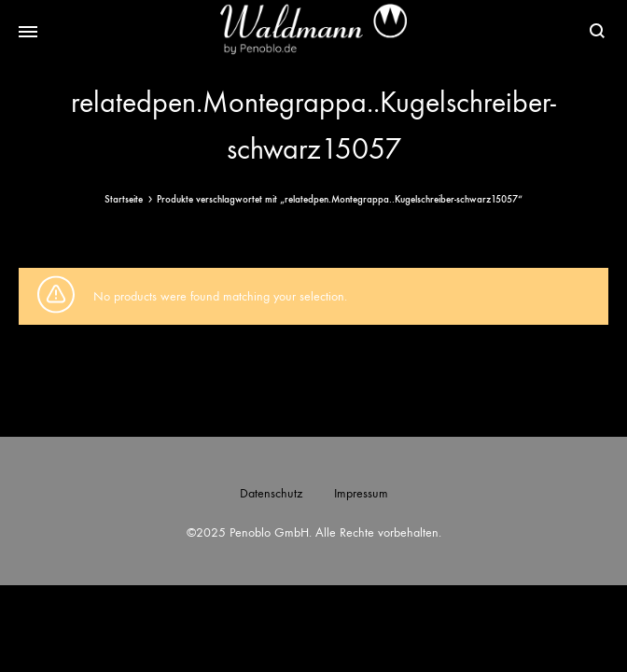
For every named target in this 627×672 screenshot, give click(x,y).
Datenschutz (271, 493)
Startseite (124, 199)
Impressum (361, 493)
